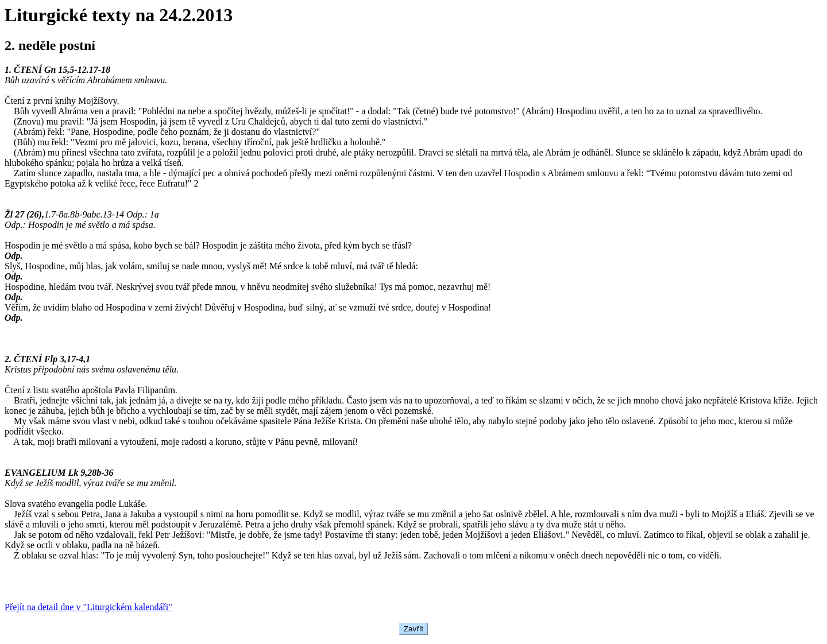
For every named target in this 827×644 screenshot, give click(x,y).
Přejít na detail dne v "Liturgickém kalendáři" (88, 607)
